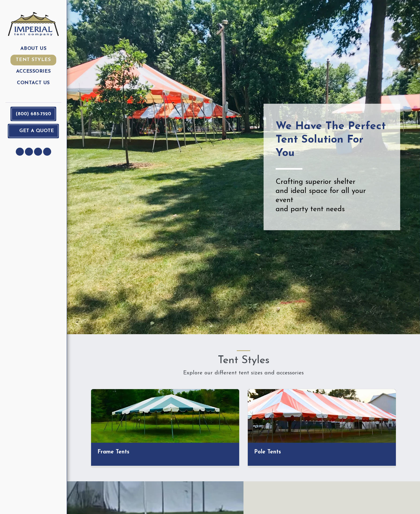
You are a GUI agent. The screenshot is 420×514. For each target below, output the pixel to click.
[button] (20, 152)
